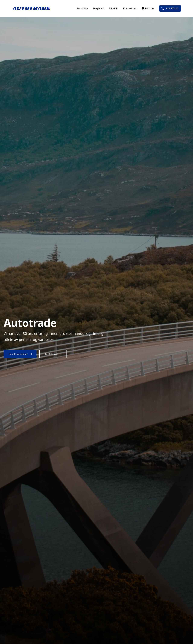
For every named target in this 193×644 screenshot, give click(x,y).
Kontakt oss (130, 8)
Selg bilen (98, 8)
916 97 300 (170, 8)
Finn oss (148, 8)
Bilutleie (114, 8)
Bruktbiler (82, 8)
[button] (20, 354)
